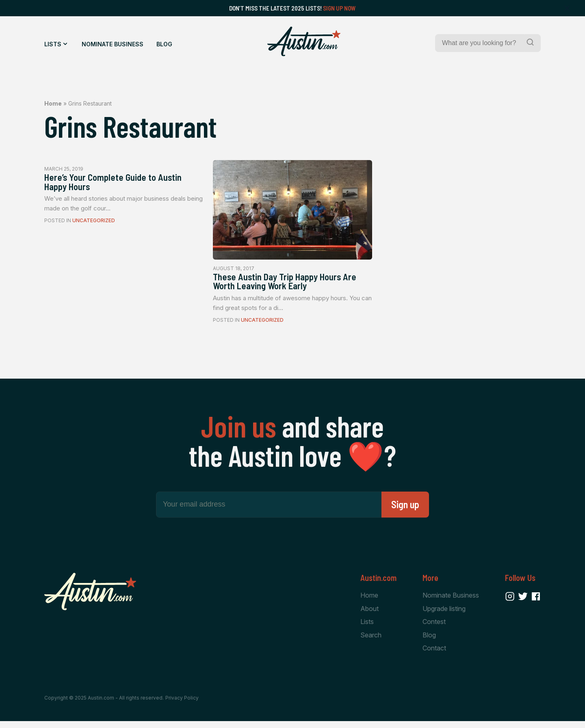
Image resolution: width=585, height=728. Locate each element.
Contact (434, 654)
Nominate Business (113, 44)
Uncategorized (94, 225)
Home (53, 103)
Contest (434, 627)
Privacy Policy (182, 704)
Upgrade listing (444, 613)
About (369, 613)
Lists (53, 44)
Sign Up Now (339, 8)
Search (371, 641)
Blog (164, 44)
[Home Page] (304, 41)
